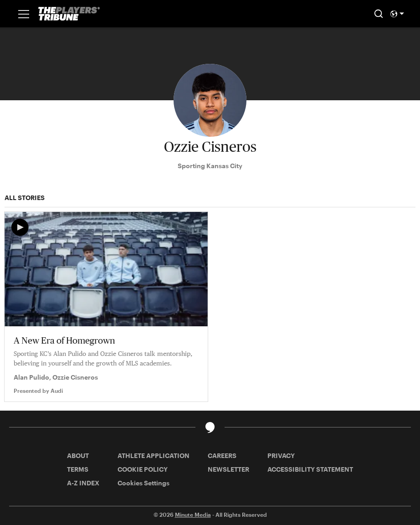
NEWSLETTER (228, 469)
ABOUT (78, 456)
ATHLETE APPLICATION (154, 456)
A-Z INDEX (83, 483)
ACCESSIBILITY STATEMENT (310, 469)
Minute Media (193, 515)
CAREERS (222, 456)
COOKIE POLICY (143, 469)
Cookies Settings (143, 483)
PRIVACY (281, 456)
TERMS (78, 469)
